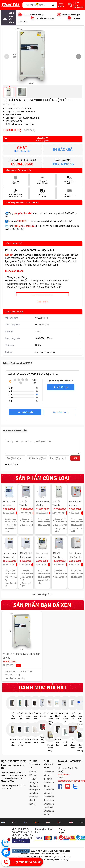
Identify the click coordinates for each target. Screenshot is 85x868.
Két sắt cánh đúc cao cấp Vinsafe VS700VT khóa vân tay (9, 555)
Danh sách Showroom (56, 5)
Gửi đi (75, 459)
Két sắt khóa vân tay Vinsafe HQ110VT (42, 504)
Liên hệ (33, 772)
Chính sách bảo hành (49, 791)
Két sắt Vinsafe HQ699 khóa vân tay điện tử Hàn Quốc (59, 555)
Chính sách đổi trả (49, 784)
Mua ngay (41, 139)
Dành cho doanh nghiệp (34, 800)
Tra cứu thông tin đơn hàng (34, 782)
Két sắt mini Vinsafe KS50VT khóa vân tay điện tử (42, 555)
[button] (78, 56)
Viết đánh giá (61, 387)
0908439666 (64, 775)
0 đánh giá (35, 381)
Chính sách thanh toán (49, 798)
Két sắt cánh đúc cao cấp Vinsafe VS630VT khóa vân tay (26, 555)
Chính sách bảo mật (49, 813)
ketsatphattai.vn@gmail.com (71, 781)
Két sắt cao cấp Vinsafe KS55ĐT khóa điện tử (75, 555)
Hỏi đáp (33, 775)
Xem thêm (43, 302)
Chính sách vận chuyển (49, 806)
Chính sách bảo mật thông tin (49, 775)
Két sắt (9, 255)
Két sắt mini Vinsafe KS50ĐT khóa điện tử (75, 504)
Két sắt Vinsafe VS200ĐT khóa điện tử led (59, 504)
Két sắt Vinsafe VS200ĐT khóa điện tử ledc (21, 656)
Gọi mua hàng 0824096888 (76, 5)
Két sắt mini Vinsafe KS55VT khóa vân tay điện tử (9, 504)
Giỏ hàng (39, 5)
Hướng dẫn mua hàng (35, 791)
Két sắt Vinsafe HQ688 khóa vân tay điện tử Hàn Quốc (26, 504)
